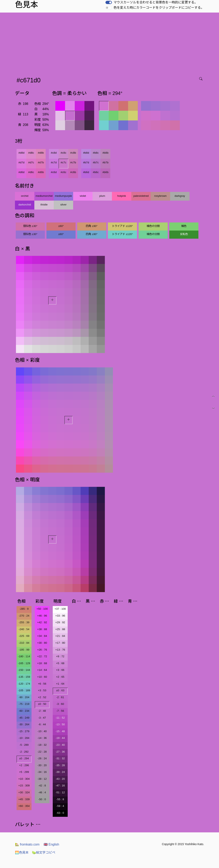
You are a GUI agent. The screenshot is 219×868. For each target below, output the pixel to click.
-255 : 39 (24, 622)
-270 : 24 (24, 616)
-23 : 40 (60, 745)
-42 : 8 (42, 786)
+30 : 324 (24, 792)
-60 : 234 (24, 711)
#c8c (63, 153)
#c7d (54, 162)
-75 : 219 (24, 704)
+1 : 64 (60, 684)
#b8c (96, 153)
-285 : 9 (24, 609)
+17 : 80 (60, 643)
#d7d (21, 162)
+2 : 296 (24, 765)
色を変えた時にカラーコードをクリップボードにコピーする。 (159, 8)
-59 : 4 (60, 806)
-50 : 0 (42, 799)
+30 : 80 (42, 643)
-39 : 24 (60, 772)
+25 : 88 (60, 629)
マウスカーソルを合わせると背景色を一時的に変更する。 (156, 2)
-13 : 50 (60, 724)
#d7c (31, 162)
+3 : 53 (42, 690)
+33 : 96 (60, 616)
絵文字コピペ (44, 853)
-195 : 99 (24, 650)
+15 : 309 (24, 786)
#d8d (21, 153)
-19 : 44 (60, 738)
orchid (25, 196)
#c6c (63, 172)
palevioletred (141, 196)
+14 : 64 (42, 670)
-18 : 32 (42, 745)
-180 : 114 (24, 656)
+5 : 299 (24, 772)
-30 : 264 (24, 724)
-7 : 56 (60, 711)
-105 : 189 (24, 690)
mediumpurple (63, 196)
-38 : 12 (42, 779)
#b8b (105, 153)
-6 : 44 (42, 724)
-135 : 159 (24, 677)
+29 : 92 (60, 622)
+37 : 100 (60, 609)
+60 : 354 (24, 806)
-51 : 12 (60, 792)
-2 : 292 (24, 752)
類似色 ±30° (30, 226)
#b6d (86, 172)
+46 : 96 (42, 616)
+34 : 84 (42, 636)
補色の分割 (153, 226)
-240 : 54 (24, 629)
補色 (184, 226)
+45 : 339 (24, 799)
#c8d (54, 153)
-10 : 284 (24, 738)
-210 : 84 (24, 643)
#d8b (41, 153)
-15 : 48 (60, 731)
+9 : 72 (60, 656)
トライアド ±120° (122, 226)
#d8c (31, 153)
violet (83, 196)
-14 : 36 (42, 738)
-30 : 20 (42, 765)
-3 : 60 (60, 704)
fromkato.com (27, 844)
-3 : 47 (42, 718)
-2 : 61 (60, 697)
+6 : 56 (42, 684)
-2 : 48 (42, 711)
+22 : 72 (42, 656)
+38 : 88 (42, 629)
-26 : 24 (42, 758)
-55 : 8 (60, 799)
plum (102, 196)
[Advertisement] (110, 43)
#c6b (73, 172)
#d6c (31, 172)
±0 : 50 (42, 704)
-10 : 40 (42, 731)
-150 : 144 (24, 670)
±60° (61, 226)
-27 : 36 (60, 752)
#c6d (54, 172)
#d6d (21, 172)
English (51, 844)
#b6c (96, 172)
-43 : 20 (60, 779)
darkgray (180, 196)
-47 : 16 (60, 786)
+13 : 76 (60, 650)
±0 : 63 (60, 690)
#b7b (105, 162)
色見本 (22, 853)
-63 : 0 (60, 813)
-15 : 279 (24, 731)
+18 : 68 (42, 663)
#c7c (63, 162)
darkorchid (25, 205)
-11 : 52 (60, 718)
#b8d (86, 153)
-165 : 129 (24, 663)
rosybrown (160, 196)
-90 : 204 (24, 697)
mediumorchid (44, 196)
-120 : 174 (24, 684)
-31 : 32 (60, 758)
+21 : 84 (60, 636)
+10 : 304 (24, 779)
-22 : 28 (42, 752)
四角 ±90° (92, 226)
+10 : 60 (42, 677)
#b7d (86, 162)
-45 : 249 (24, 718)
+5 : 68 (60, 663)
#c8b (73, 153)
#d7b (41, 162)
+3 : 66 (60, 670)
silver (63, 205)
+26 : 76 (42, 650)
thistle (44, 205)
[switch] (109, 2)
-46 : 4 (42, 792)
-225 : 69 (24, 636)
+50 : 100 (42, 609)
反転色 (184, 234)
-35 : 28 (60, 765)
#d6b (41, 172)
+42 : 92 (42, 622)
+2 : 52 (42, 697)
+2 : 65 (60, 677)
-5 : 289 (24, 745)
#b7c (96, 162)
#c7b (73, 162)
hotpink (122, 196)
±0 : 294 (24, 758)
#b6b (105, 172)
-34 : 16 (42, 772)
